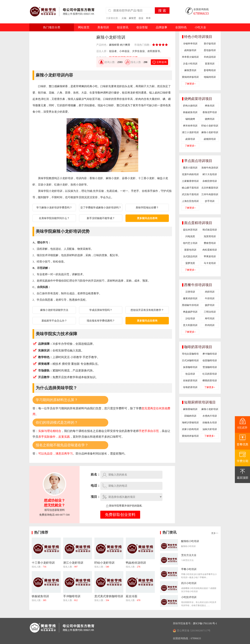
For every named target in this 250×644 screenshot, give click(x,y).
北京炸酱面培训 (210, 188)
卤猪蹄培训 (210, 139)
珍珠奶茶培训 (190, 387)
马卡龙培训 (210, 263)
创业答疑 (142, 27)
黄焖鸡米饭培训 (190, 77)
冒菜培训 (210, 64)
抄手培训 (210, 201)
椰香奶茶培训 (210, 381)
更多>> (215, 533)
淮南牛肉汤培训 (210, 168)
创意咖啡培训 (210, 360)
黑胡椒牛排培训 (190, 305)
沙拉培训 (190, 318)
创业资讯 (123, 27)
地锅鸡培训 (210, 77)
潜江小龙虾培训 (190, 132)
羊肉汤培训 (210, 57)
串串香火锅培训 (190, 57)
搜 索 (162, 11)
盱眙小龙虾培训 (210, 126)
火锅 (124, 18)
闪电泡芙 (190, 236)
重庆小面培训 (190, 168)
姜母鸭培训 (210, 70)
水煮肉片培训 (210, 416)
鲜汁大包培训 (210, 174)
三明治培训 (210, 312)
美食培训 (103, 27)
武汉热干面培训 (190, 194)
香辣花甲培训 (210, 112)
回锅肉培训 (190, 416)
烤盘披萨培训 (190, 312)
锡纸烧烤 (190, 119)
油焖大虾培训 (210, 429)
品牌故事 (162, 27)
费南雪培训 (210, 243)
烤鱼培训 (210, 106)
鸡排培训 (210, 292)
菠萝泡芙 (190, 263)
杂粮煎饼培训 (210, 181)
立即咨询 (159, 62)
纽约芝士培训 (190, 243)
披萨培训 (210, 305)
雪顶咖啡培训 (210, 367)
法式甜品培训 (190, 256)
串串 (148, 18)
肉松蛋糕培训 (210, 250)
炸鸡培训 (210, 325)
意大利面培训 (190, 325)
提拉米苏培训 (190, 230)
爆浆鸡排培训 (190, 298)
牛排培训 (210, 298)
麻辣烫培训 (190, 70)
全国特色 (181, 27)
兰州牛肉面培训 (210, 194)
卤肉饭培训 (190, 50)
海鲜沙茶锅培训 (190, 423)
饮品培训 (190, 374)
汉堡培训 (190, 292)
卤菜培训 (190, 139)
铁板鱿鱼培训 (190, 112)
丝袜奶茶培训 (190, 381)
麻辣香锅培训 (190, 409)
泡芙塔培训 (210, 236)
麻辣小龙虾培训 (210, 132)
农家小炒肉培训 (190, 429)
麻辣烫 (132, 18)
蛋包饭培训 (210, 50)
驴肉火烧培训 (190, 106)
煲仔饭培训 (210, 44)
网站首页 (84, 27)
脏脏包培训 (190, 250)
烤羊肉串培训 (190, 126)
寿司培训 (210, 318)
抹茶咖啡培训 (190, 367)
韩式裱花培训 (210, 230)
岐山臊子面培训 (190, 188)
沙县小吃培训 (190, 64)
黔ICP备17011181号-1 (205, 623)
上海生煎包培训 (190, 201)
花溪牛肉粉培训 (190, 174)
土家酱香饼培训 (190, 181)
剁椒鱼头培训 (210, 423)
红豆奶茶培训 (210, 374)
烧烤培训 (210, 119)
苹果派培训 (210, 256)
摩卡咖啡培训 (210, 354)
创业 (141, 18)
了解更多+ (190, 84)
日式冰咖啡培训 (190, 360)
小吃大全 (200, 27)
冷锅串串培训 (190, 44)
